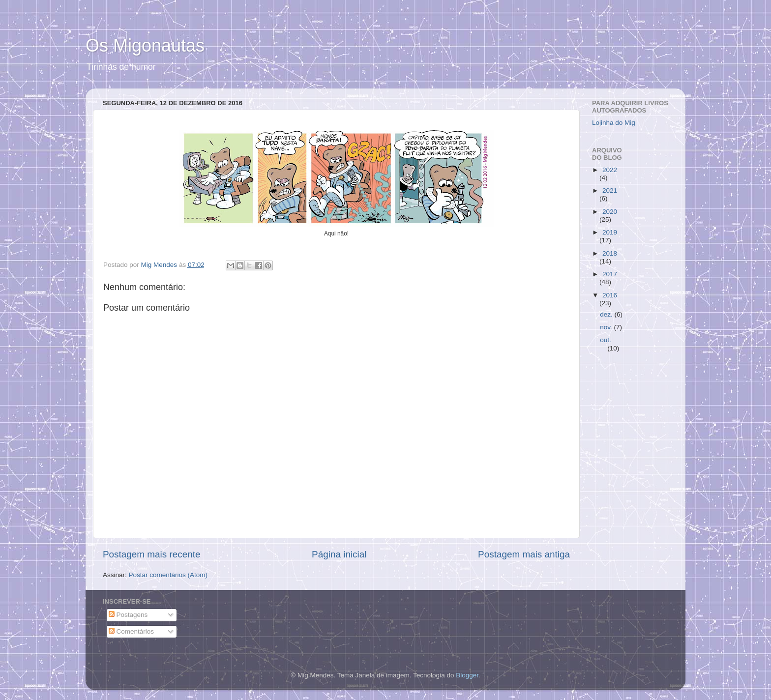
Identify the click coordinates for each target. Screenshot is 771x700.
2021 (610, 190)
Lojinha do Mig (614, 123)
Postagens (128, 615)
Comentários (131, 631)
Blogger (467, 675)
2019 (610, 232)
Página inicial (339, 554)
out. (606, 340)
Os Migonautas (145, 45)
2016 (610, 295)
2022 (610, 170)
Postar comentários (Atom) (168, 575)
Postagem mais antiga (524, 554)
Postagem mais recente (151, 554)
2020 (610, 212)
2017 (610, 274)
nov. (607, 327)
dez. (607, 314)
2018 (610, 253)
